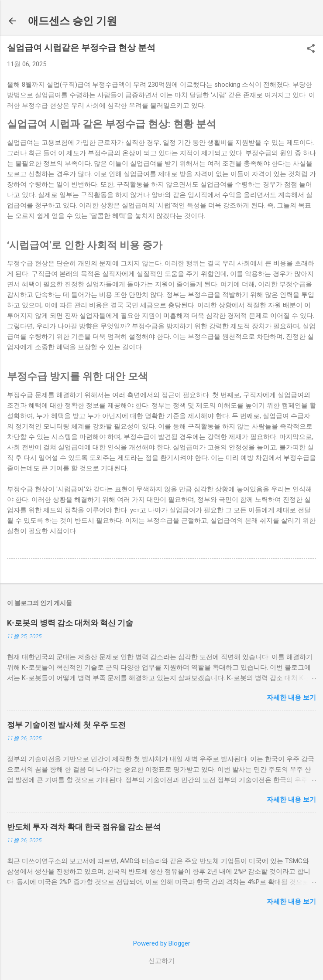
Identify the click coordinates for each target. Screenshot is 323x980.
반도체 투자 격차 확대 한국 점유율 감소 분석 (84, 827)
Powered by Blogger (162, 943)
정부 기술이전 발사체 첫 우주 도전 (66, 725)
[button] (311, 49)
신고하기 (161, 961)
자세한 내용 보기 (291, 698)
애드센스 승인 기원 (72, 21)
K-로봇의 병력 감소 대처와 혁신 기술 (70, 623)
